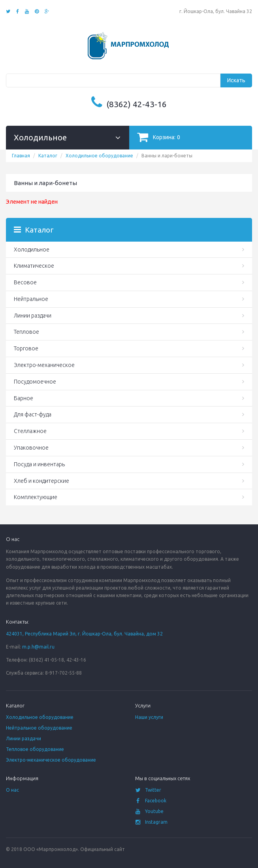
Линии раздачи (33, 316)
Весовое (25, 282)
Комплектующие (36, 497)
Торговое (26, 348)
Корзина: (159, 137)
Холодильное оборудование (99, 156)
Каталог (48, 156)
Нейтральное (31, 299)
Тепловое (26, 332)
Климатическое (34, 266)
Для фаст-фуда (33, 414)
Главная (21, 156)
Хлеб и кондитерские (41, 481)
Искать (236, 80)
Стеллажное (30, 431)
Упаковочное (31, 448)
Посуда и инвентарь (39, 464)
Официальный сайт (103, 849)
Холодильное (32, 250)
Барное (24, 398)
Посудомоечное (35, 382)
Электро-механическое (44, 365)
